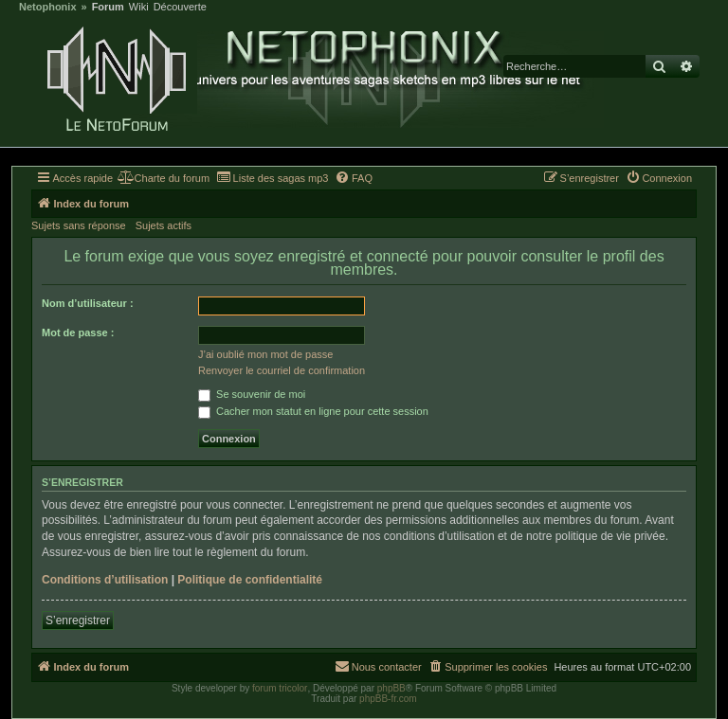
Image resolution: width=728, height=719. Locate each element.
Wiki (139, 7)
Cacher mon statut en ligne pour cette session (313, 411)
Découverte (180, 7)
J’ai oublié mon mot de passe (265, 354)
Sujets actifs (164, 225)
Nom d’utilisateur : (88, 303)
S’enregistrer (78, 620)
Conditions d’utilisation (105, 580)
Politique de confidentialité (250, 580)
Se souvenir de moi (252, 394)
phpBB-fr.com (388, 699)
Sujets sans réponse (79, 225)
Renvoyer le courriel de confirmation (282, 370)
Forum (108, 7)
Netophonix (48, 7)
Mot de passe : (78, 333)
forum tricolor (280, 688)
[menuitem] (164, 178)
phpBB (391, 688)
